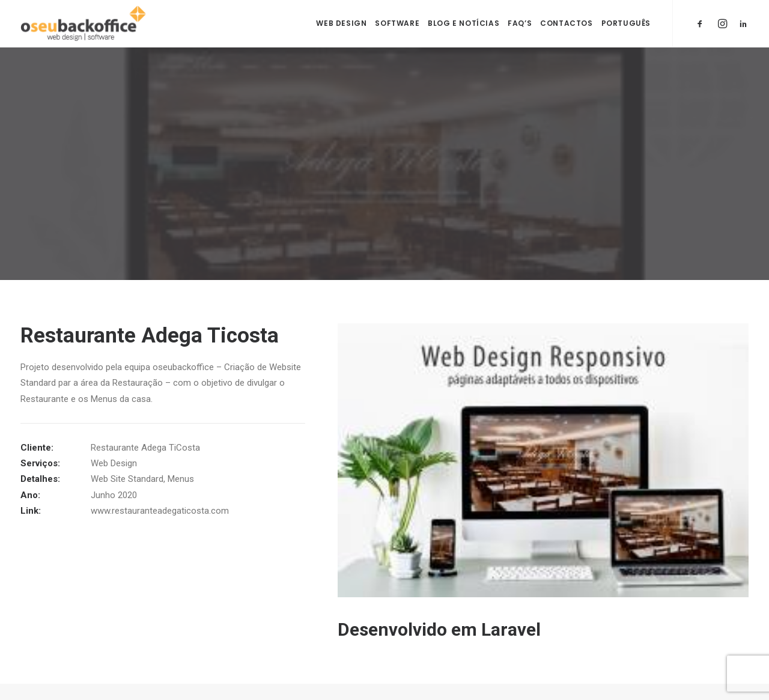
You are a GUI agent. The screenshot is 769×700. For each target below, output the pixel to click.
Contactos (566, 23)
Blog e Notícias (464, 23)
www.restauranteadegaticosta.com (160, 510)
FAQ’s (520, 23)
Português (626, 23)
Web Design (341, 23)
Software (397, 23)
